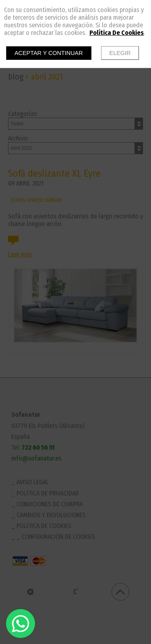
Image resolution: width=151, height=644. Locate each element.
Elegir (120, 53)
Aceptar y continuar (49, 53)
